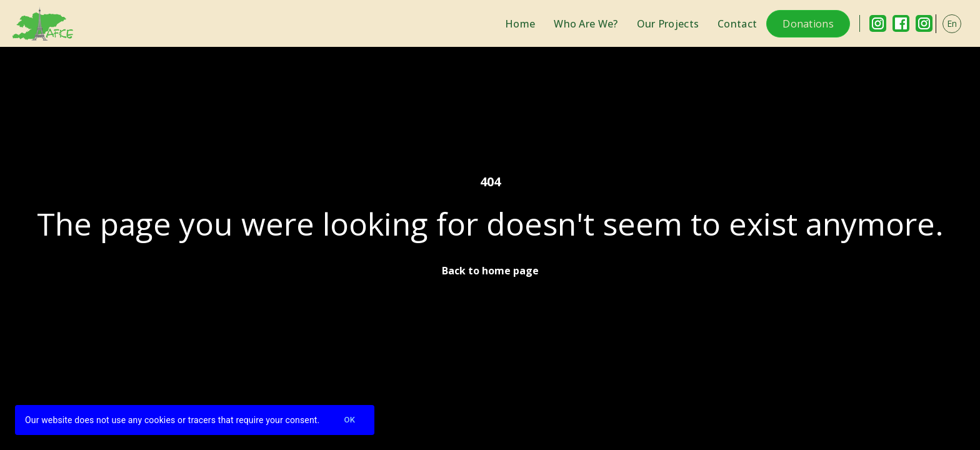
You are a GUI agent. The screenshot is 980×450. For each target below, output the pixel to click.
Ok (349, 420)
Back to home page (490, 271)
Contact (737, 24)
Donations (808, 24)
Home (520, 24)
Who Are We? (586, 24)
